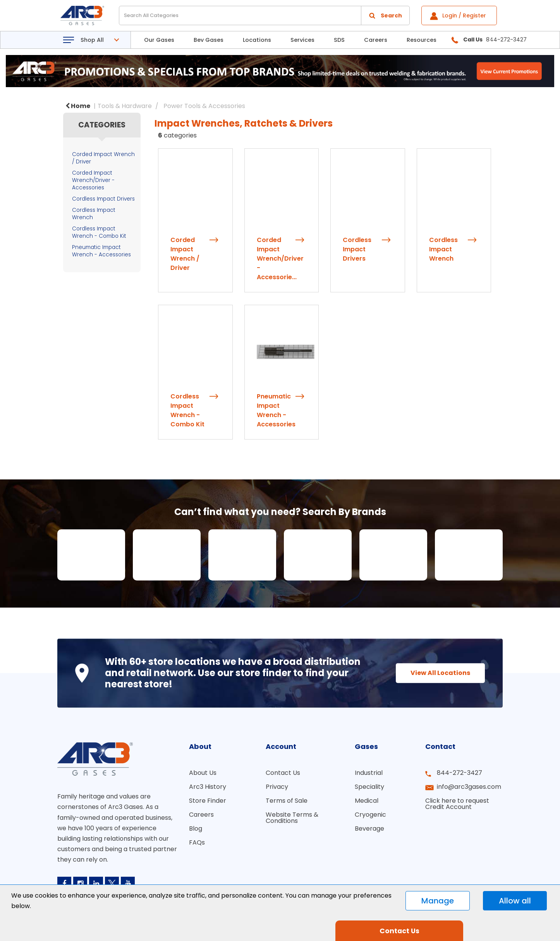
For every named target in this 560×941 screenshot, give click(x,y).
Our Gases (159, 40)
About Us (203, 773)
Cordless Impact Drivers (103, 199)
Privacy (277, 787)
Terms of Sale (287, 801)
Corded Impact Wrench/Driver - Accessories (93, 180)
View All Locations (440, 673)
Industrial (369, 773)
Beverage (369, 829)
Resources (422, 40)
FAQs (197, 842)
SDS (339, 40)
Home (78, 106)
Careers (376, 40)
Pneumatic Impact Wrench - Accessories (101, 251)
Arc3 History (208, 787)
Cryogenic (370, 815)
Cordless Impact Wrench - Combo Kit (99, 232)
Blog (196, 829)
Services (302, 40)
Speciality (369, 787)
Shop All (92, 40)
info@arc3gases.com (469, 787)
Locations (257, 40)
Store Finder (208, 801)
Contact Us (283, 773)
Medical (367, 801)
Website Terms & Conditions (292, 818)
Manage (438, 901)
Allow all (515, 901)
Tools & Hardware (125, 106)
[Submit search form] (385, 15)
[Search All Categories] (264, 15)
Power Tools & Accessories (204, 106)
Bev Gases (209, 40)
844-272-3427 (460, 773)
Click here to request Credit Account (457, 804)
